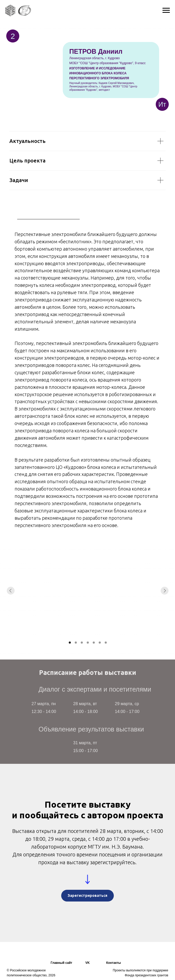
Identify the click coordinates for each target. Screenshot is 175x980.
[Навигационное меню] (166, 10)
